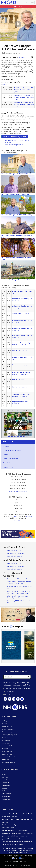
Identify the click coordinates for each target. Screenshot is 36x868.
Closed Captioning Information (12, 450)
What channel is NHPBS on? (9, 762)
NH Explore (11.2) (23, 345)
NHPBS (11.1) (25, 57)
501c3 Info (4, 724)
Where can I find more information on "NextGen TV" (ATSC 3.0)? (19, 583)
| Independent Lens (12, 825)
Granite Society (6, 785)
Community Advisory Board (9, 735)
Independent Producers (8, 746)
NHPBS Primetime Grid (14, 550)
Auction (4, 774)
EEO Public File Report (10, 850)
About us (16, 861)
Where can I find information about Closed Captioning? (18, 597)
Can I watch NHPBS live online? (17, 579)
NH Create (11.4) (23, 350)
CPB (22, 858)
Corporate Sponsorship (8, 780)
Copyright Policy (6, 740)
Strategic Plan (5, 760)
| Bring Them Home (17, 833)
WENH (19, 849)
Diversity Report (6, 743)
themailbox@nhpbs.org (11, 695)
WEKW (30, 849)
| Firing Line (9, 828)
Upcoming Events (6, 799)
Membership (5, 791)
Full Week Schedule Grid (10, 459)
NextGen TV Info (8, 467)
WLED (24, 849)
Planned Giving (6, 796)
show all (4, 84)
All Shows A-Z (7, 446)
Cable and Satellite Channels (18, 491)
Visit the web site (15, 137)
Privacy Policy (25, 865)
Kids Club (4, 788)
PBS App (29, 516)
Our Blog (4, 721)
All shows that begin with (14, 145)
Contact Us (6, 454)
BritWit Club (5, 777)
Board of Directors (7, 726)
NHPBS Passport (6, 794)
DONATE (18, 6)
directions (27, 689)
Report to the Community (8, 757)
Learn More (18, 521)
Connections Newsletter (15, 556)
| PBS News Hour (14, 836)
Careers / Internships (7, 729)
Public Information (7, 754)
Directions (8, 865)
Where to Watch (8, 463)
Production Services (7, 751)
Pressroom (5, 749)
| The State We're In (14, 830)
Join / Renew (16, 865)
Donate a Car (5, 783)
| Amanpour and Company (13, 839)
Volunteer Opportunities (8, 802)
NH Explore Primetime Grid (16, 553)
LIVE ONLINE (15, 516)
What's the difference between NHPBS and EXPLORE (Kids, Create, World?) (19, 592)
